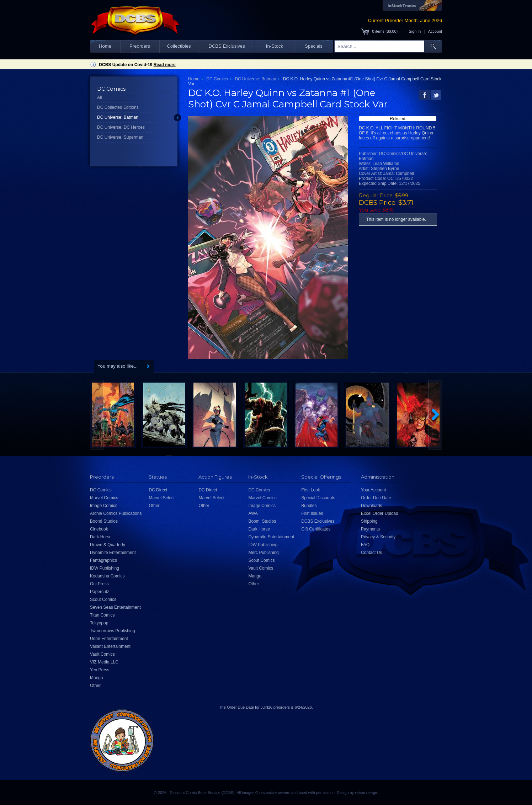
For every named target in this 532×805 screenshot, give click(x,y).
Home (105, 46)
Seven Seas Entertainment (115, 607)
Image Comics (104, 506)
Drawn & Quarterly (108, 545)
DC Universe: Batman (118, 117)
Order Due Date (376, 498)
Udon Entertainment (109, 639)
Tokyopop (99, 623)
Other (95, 686)
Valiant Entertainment (110, 646)
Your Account (373, 490)
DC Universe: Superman (120, 137)
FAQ (365, 545)
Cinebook (99, 529)
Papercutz (100, 592)
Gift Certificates (316, 529)
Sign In (415, 31)
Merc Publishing (263, 553)
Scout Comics (103, 599)
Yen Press (100, 670)
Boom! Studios (104, 521)
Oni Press (99, 584)
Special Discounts (318, 498)
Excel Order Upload (380, 513)
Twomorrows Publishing (113, 631)
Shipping (369, 521)
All (99, 97)
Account (435, 31)
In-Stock (275, 46)
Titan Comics (102, 615)
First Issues (312, 513)
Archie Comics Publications (116, 513)
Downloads (371, 506)
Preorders (140, 46)
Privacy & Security (378, 537)
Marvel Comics (104, 498)
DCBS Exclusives (227, 46)
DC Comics (217, 79)
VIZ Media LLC (104, 662)
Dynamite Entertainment (113, 553)
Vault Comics (102, 654)
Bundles (309, 506)
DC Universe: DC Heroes (121, 127)
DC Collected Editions (118, 107)
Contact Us (371, 553)
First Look (311, 490)
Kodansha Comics (107, 576)
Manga (97, 678)
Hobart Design (366, 793)
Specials (314, 46)
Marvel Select (162, 498)
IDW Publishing (105, 568)
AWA (253, 513)
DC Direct (158, 490)
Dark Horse (101, 537)
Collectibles (179, 46)
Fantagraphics (103, 560)
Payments (370, 529)
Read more (165, 65)
